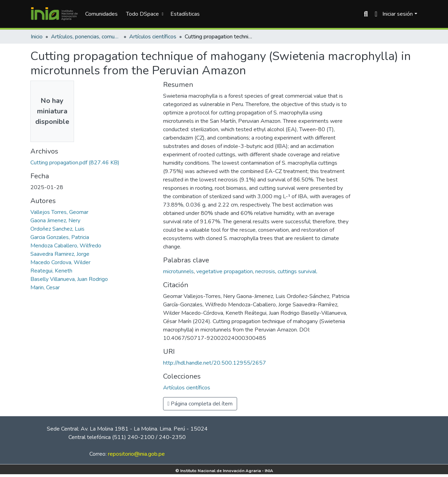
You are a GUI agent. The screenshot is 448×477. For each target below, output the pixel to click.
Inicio (37, 37)
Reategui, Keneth (51, 271)
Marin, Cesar (45, 288)
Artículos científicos (153, 37)
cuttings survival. (298, 271)
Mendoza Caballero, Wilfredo (66, 246)
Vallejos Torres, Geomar (59, 212)
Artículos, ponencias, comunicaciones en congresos (86, 37)
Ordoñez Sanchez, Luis (57, 229)
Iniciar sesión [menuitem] (398, 14)
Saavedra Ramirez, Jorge (60, 254)
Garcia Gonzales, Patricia (60, 237)
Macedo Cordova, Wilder (60, 262)
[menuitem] (144, 14)
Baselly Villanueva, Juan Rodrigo (69, 279)
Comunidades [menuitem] (101, 14)
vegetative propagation (225, 271)
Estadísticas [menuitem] (185, 14)
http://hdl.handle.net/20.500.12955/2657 (215, 363)
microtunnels (178, 271)
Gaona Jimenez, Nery (55, 221)
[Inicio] (54, 14)
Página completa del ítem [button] (200, 404)
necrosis (265, 271)
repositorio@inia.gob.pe (136, 454)
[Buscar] (366, 14)
